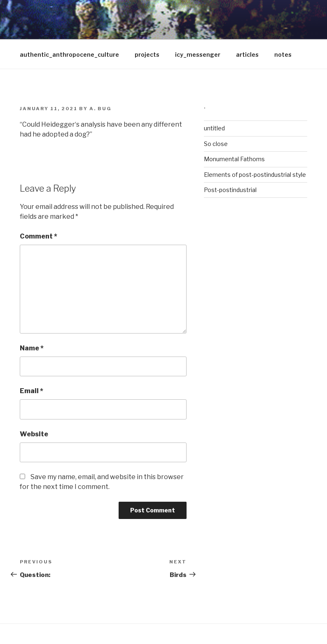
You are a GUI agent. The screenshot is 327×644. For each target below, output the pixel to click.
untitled (214, 128)
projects (147, 54)
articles (247, 54)
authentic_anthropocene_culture (69, 54)
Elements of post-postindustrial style (255, 175)
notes (283, 54)
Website (34, 434)
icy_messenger (198, 54)
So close (216, 144)
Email (32, 391)
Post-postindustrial (230, 190)
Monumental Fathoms (234, 159)
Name (32, 348)
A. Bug (100, 109)
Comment (39, 236)
